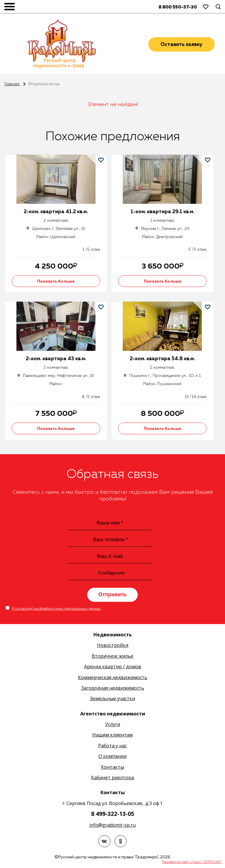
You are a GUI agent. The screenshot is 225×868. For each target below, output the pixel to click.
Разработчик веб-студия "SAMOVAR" (192, 863)
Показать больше (57, 281)
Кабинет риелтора (112, 778)
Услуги (113, 725)
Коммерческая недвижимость (113, 678)
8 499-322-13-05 (113, 814)
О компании (112, 757)
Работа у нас (112, 746)
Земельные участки (112, 699)
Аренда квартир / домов (113, 667)
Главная (12, 84)
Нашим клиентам (112, 736)
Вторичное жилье (112, 657)
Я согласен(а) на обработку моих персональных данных (56, 609)
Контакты (112, 768)
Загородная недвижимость (113, 688)
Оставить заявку (181, 45)
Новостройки (113, 646)
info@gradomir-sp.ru (112, 826)
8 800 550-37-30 (178, 7)
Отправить (113, 595)
